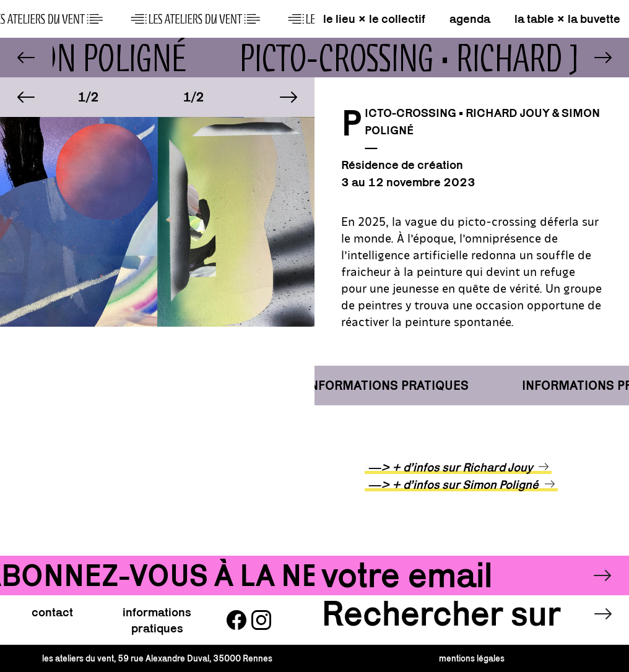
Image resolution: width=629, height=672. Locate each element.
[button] (26, 97)
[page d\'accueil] (157, 19)
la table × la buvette (567, 19)
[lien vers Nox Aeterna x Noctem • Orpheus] (26, 58)
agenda (470, 19)
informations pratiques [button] (157, 620)
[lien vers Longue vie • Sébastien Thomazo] (603, 58)
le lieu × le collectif (374, 19)
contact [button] (52, 612)
